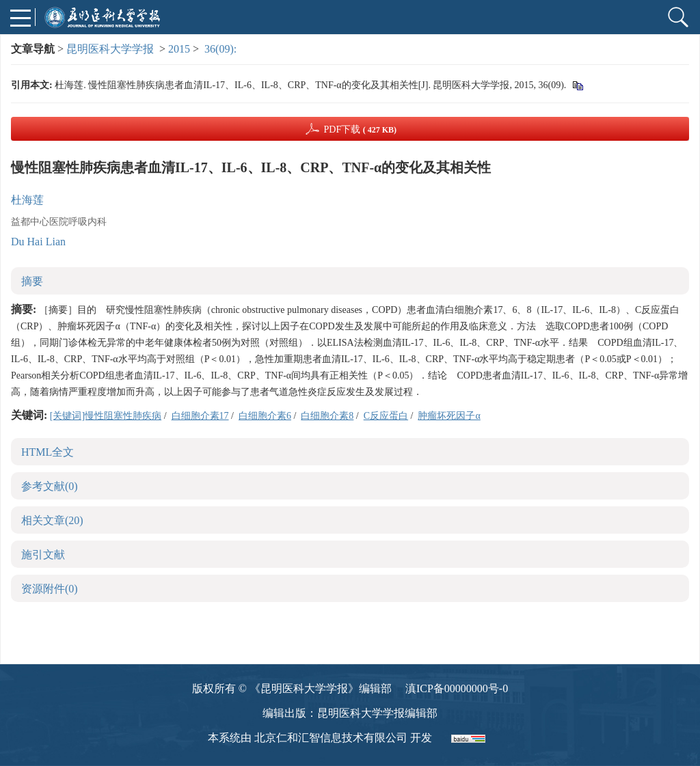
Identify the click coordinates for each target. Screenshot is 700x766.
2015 (179, 49)
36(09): (222, 49)
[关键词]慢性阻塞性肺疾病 (106, 416)
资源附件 (50, 589)
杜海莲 (27, 200)
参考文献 (50, 486)
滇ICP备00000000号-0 (457, 688)
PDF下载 (360, 129)
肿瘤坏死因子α (449, 416)
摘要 (32, 281)
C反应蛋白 (386, 416)
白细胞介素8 (327, 416)
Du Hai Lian (38, 242)
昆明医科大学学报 (110, 49)
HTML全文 (48, 452)
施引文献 (43, 555)
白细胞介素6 (265, 416)
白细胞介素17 (200, 416)
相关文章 (52, 520)
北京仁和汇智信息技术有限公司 (331, 738)
